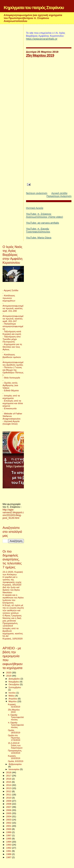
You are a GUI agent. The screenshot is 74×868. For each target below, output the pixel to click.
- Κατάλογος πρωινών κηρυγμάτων (9, 298)
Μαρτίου (13, 701)
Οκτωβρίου (14, 684)
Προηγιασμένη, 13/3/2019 (10, 624)
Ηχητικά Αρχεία (35, 208)
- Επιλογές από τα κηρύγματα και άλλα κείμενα (13, 403)
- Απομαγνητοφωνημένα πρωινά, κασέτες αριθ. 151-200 (13, 307)
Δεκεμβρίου (15, 679)
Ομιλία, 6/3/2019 (15, 761)
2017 (9, 776)
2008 (9, 804)
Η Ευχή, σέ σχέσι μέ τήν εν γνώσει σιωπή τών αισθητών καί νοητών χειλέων (13, 609)
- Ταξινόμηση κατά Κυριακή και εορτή (12, 333)
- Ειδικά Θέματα (11, 390)
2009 (9, 801)
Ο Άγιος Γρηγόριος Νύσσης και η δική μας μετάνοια (12, 618)
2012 (9, 791)
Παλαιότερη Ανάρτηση (59, 196)
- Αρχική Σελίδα (10, 290)
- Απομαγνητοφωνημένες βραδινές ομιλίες (13, 362)
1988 (9, 854)
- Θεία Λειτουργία (11, 378)
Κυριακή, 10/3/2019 (14, 757)
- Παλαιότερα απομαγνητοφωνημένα (13, 326)
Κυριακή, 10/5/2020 (13, 639)
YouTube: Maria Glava (39, 238)
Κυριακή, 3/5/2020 (12, 585)
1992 (9, 848)
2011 (9, 794)
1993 (9, 845)
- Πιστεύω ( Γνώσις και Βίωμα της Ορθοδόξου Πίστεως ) (13, 371)
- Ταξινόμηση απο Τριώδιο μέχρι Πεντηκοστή (12, 339)
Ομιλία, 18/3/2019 (14, 731)
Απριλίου (13, 699)
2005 (9, 813)
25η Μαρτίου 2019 (40, 55)
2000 (9, 829)
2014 (9, 785)
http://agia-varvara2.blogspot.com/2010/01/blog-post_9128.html (13, 514)
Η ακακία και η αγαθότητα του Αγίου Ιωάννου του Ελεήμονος (13, 599)
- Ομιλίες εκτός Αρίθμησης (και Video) (10, 385)
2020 (9, 672)
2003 (9, 820)
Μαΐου (12, 696)
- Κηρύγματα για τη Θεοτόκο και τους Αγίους (12, 347)
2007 (9, 807)
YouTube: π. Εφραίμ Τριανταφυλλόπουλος (38, 230)
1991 (9, 851)
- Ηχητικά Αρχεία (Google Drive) (11, 422)
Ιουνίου (13, 693)
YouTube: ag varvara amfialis (43, 223)
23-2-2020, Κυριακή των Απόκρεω (13, 573)
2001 (9, 826)
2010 (9, 798)
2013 (9, 788)
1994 (9, 842)
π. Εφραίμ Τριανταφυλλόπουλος (16, 717)
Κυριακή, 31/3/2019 (14, 706)
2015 (9, 782)
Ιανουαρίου (14, 769)
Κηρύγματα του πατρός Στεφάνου (34, 8)
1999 (9, 832)
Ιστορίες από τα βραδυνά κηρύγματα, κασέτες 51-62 (13, 632)
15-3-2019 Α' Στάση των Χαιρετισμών (15, 745)
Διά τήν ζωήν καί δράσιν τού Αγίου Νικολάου (11, 590)
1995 (9, 838)
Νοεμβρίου (14, 682)
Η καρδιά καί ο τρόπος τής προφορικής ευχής (12, 579)
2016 (9, 779)
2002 (9, 823)
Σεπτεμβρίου (15, 687)
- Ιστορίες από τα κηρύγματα (11, 397)
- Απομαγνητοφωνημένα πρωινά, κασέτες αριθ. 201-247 (13, 317)
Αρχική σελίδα (59, 193)
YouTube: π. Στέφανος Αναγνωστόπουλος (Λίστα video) (45, 215)
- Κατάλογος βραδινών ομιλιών (12, 356)
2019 (9, 676)
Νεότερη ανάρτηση (37, 193)
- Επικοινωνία (10, 408)
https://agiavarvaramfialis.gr (42, 39)
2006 (9, 810)
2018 (9, 772)
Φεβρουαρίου (15, 764)
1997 (9, 835)
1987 (9, 857)
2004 (9, 816)
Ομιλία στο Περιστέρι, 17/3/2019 (14, 738)
